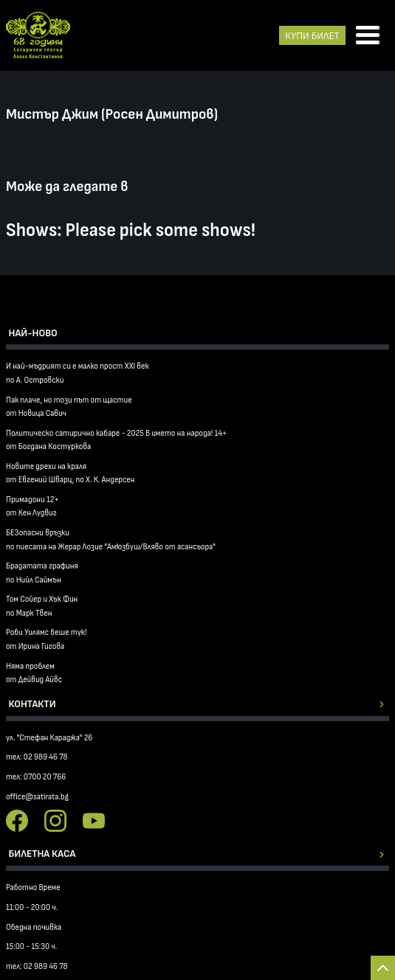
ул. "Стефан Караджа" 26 (49, 738)
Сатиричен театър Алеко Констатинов (38, 35)
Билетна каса (42, 854)
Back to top (383, 968)
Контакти (32, 704)
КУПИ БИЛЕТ (312, 36)
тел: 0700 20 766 (36, 777)
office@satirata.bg (37, 797)
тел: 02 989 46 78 (37, 757)
